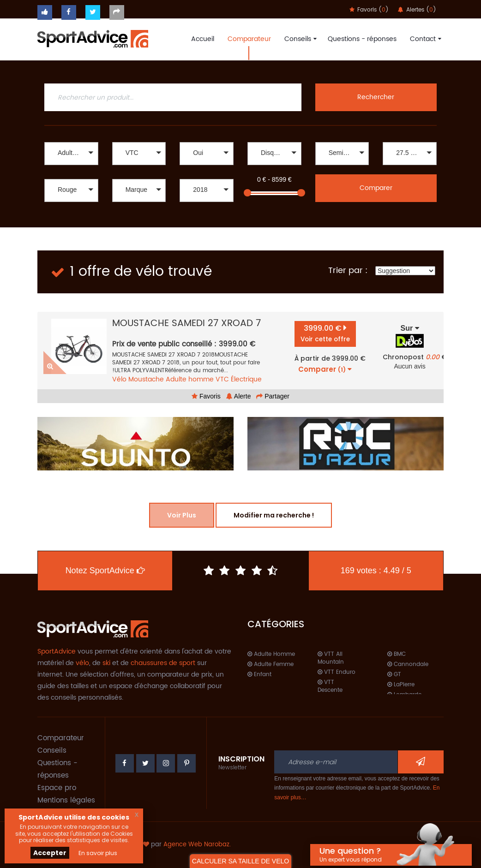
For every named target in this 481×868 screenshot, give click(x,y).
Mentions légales (66, 800)
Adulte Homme (271, 654)
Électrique (246, 379)
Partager (273, 396)
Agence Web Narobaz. (197, 845)
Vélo (119, 379)
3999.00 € (325, 333)
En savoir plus (98, 853)
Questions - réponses (362, 39)
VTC (222, 379)
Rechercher (376, 97)
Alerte (239, 396)
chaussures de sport (163, 663)
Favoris (206, 396)
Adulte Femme (271, 664)
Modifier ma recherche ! (274, 515)
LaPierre (401, 685)
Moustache (146, 379)
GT (394, 675)
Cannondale (408, 664)
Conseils (299, 39)
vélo (82, 663)
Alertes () (417, 10)
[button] (71, 154)
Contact (424, 39)
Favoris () (369, 10)
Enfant (259, 675)
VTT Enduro (337, 672)
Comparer (376, 188)
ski (106, 663)
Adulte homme (190, 379)
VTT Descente (330, 686)
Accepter (50, 853)
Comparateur (249, 39)
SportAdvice (57, 651)
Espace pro (57, 788)
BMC (397, 654)
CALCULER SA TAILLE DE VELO (240, 861)
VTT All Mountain (331, 658)
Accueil (203, 39)
